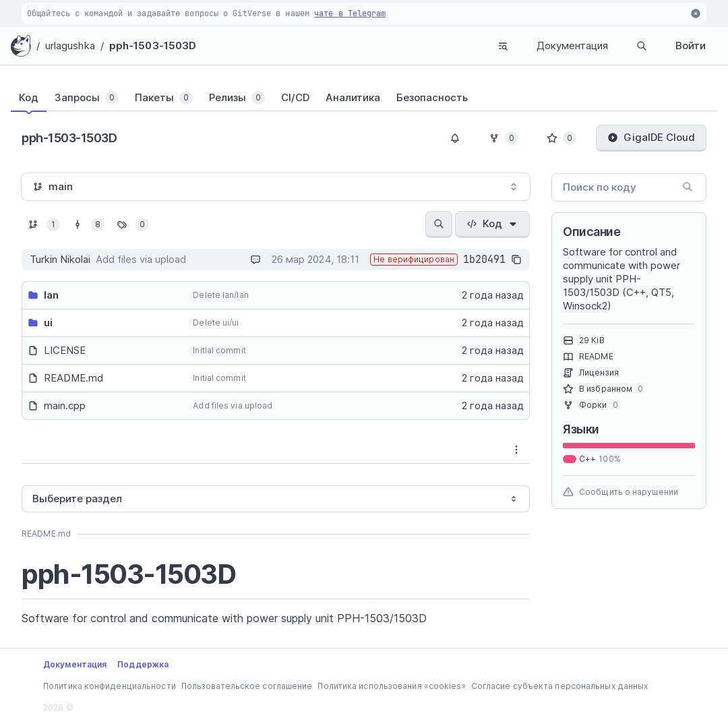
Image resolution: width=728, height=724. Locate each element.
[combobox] (276, 187)
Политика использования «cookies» (391, 686)
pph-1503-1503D (153, 46)
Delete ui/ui (216, 323)
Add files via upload (233, 405)
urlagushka (70, 46)
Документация (572, 46)
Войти (691, 46)
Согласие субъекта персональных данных (560, 686)
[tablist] (364, 98)
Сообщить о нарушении (620, 492)
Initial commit (219, 350)
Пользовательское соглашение (247, 686)
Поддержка (143, 664)
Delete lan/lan (220, 295)
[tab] (37, 98)
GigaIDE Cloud (651, 137)
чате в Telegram (350, 13)
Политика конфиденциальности (110, 686)
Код (492, 223)
